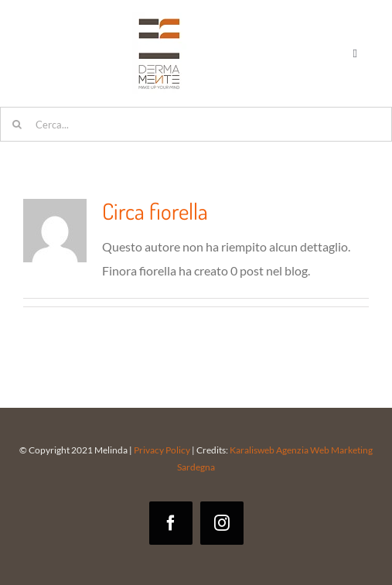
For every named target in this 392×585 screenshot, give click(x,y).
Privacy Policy (162, 450)
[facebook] (171, 523)
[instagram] (222, 523)
